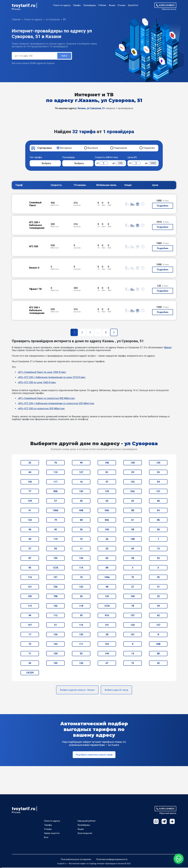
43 (133, 501)
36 (81, 530)
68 (81, 520)
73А (55, 587)
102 (55, 606)
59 (158, 482)
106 (107, 463)
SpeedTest (133, 5)
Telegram (164, 822)
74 (81, 578)
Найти (64, 56)
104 (107, 530)
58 (133, 530)
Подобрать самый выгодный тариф (94, 755)
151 (55, 578)
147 (30, 625)
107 (133, 616)
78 (133, 606)
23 (158, 597)
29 (133, 473)
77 (30, 492)
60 (158, 501)
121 (30, 587)
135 (81, 492)
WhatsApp (156, 822)
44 (30, 664)
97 (107, 482)
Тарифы (77, 5)
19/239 (30, 673)
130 (30, 482)
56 (158, 530)
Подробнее (163, 206)
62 (158, 616)
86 (158, 520)
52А (133, 492)
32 (30, 463)
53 (158, 473)
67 (107, 664)
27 (133, 587)
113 (30, 606)
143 (55, 644)
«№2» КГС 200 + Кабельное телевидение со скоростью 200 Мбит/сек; (56, 404)
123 (81, 587)
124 (158, 463)
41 (30, 511)
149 (107, 654)
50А (107, 511)
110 (55, 473)
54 (158, 511)
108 (133, 539)
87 (30, 559)
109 (55, 654)
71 (30, 654)
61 (133, 520)
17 (30, 635)
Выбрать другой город (116, 690)
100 (133, 597)
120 (133, 625)
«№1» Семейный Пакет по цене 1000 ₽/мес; (42, 373)
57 (56, 501)
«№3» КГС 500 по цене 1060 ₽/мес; (37, 383)
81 (107, 473)
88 (133, 511)
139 (30, 501)
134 (81, 559)
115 (81, 625)
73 (30, 644)
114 (81, 568)
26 (107, 539)
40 (30, 473)
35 (158, 578)
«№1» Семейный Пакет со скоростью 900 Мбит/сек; (46, 399)
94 (30, 616)
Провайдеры (90, 5)
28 (107, 635)
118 (81, 606)
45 (56, 530)
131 (158, 492)
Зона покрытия (85, 834)
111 (81, 644)
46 (30, 530)
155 (55, 559)
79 (56, 520)
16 (81, 482)
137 (158, 625)
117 (55, 482)
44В (158, 644)
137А (107, 606)
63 (107, 501)
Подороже (149, 148)
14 (133, 654)
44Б (81, 511)
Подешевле (120, 148)
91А (107, 616)
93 (81, 616)
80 (158, 654)
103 (55, 664)
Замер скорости (52, 834)
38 (133, 559)
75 (133, 578)
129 (107, 492)
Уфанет (168, 348)
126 (81, 664)
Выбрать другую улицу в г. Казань (77, 690)
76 (56, 463)
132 (133, 482)
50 (56, 549)
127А (56, 568)
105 (30, 597)
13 (158, 549)
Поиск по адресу (62, 5)
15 (81, 539)
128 (133, 463)
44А (107, 520)
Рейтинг (103, 5)
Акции (112, 5)
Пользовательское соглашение (76, 860)
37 (30, 549)
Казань (17, 9)
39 (158, 606)
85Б (56, 492)
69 (133, 549)
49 (30, 539)
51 (56, 625)
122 (30, 520)
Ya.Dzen (172, 822)
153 (107, 644)
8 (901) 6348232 (167, 5)
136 (55, 635)
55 (81, 654)
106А (56, 511)
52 (158, 559)
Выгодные (66, 148)
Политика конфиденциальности (112, 860)
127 (81, 473)
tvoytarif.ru (23, 5)
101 (133, 635)
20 (81, 597)
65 (107, 559)
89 (107, 568)
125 (81, 635)
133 (107, 597)
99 (81, 463)
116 (30, 578)
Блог (46, 838)
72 (133, 664)
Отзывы (122, 5)
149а (107, 578)
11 (81, 549)
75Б (56, 597)
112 (55, 616)
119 (55, 539)
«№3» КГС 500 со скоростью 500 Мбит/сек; (41, 409)
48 (107, 587)
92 (81, 501)
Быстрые (93, 148)
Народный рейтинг (87, 821)
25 (107, 549)
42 (158, 664)
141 (107, 625)
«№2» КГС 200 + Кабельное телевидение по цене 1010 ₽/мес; (52, 378)
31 (158, 587)
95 (30, 568)
